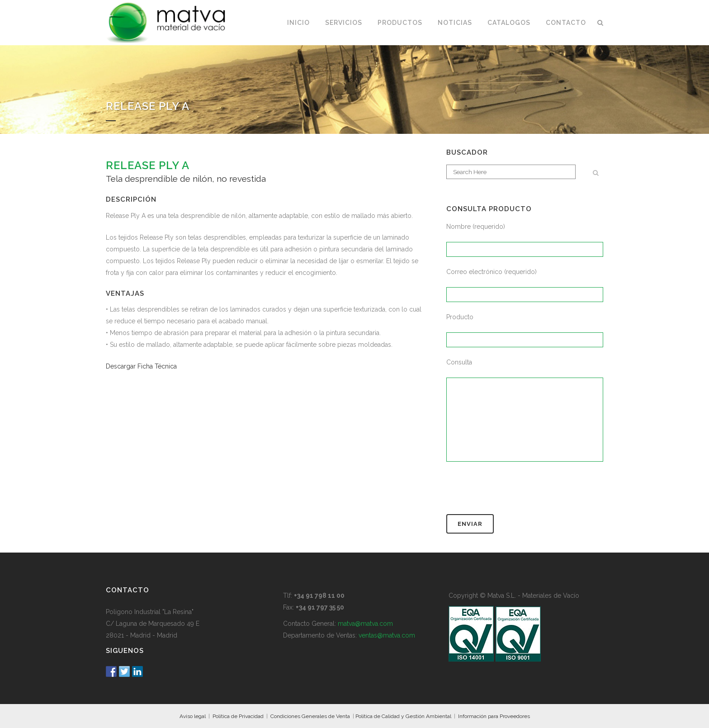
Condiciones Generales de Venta (310, 716)
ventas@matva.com (387, 635)
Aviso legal (193, 716)
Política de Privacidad (238, 716)
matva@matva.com (365, 624)
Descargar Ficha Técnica (141, 366)
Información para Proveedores (494, 716)
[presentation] (515, 492)
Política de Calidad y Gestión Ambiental (403, 716)
